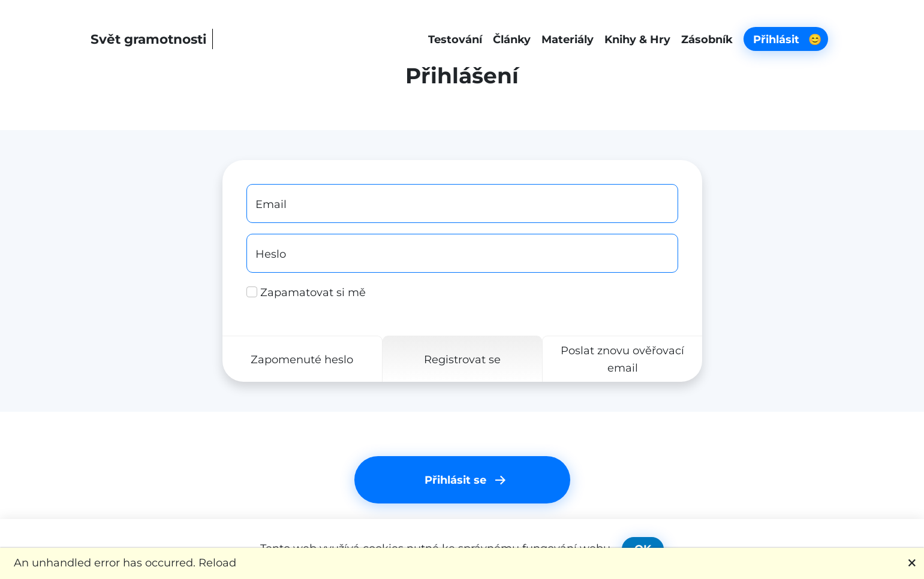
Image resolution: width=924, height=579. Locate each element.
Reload (217, 563)
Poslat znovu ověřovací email (622, 359)
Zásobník (707, 39)
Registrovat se (462, 359)
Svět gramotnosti (149, 39)
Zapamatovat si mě (306, 292)
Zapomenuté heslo (302, 359)
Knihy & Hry (637, 39)
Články (512, 39)
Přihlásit (787, 39)
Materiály (568, 39)
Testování (455, 39)
